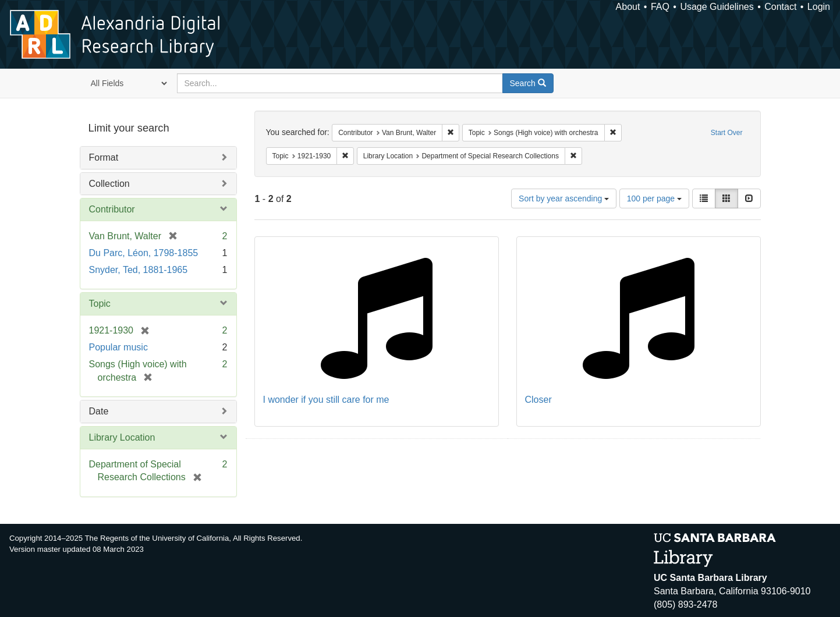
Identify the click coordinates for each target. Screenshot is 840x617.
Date (99, 411)
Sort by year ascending (564, 198)
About (628, 7)
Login (819, 7)
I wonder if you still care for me (326, 400)
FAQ (660, 7)
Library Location (122, 437)
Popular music (118, 347)
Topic (100, 304)
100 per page (654, 198)
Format (104, 157)
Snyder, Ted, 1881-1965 (139, 270)
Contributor (112, 209)
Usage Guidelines (717, 7)
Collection (109, 184)
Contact (780, 7)
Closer (538, 400)
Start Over (727, 133)
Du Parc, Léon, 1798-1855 (144, 253)
